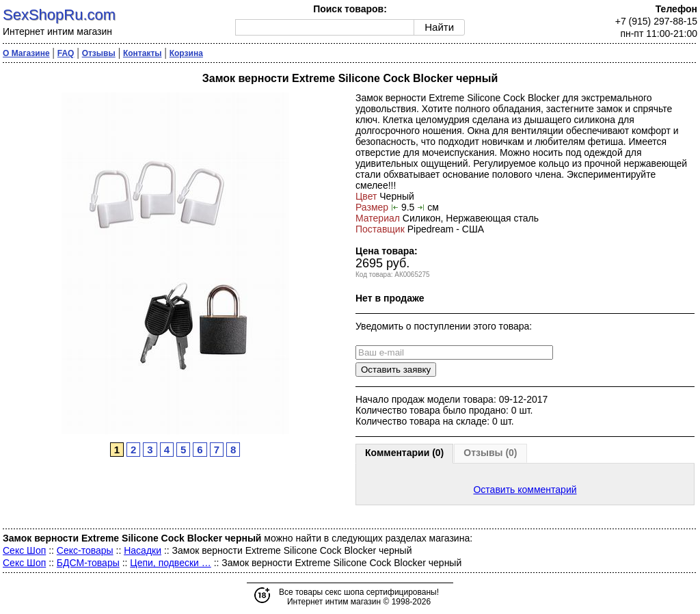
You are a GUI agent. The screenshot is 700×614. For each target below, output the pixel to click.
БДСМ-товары (88, 563)
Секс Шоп (24, 550)
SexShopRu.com (59, 15)
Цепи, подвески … (170, 563)
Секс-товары (85, 550)
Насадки (143, 550)
